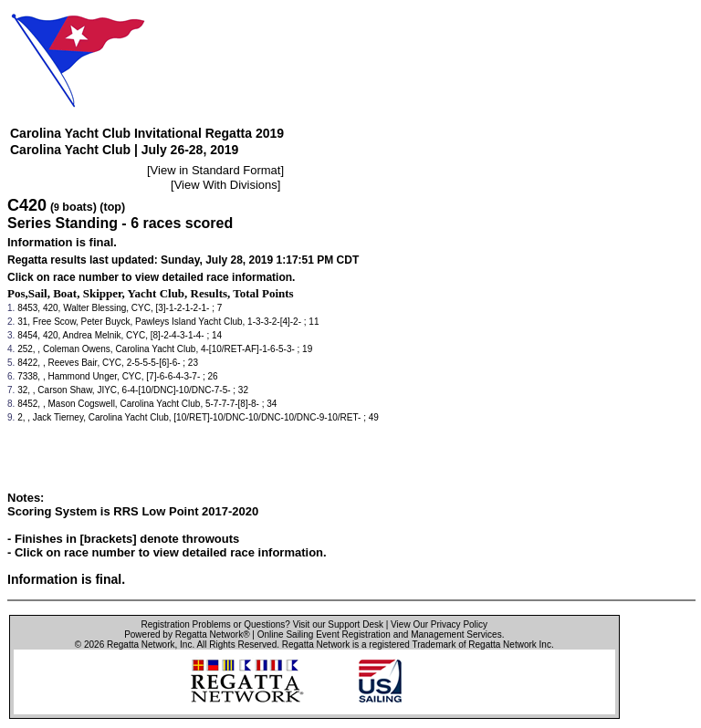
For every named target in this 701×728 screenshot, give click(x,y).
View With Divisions (226, 185)
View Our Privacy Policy (439, 624)
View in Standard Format (216, 170)
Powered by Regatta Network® (187, 634)
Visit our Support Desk (338, 624)
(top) (112, 207)
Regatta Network (141, 645)
